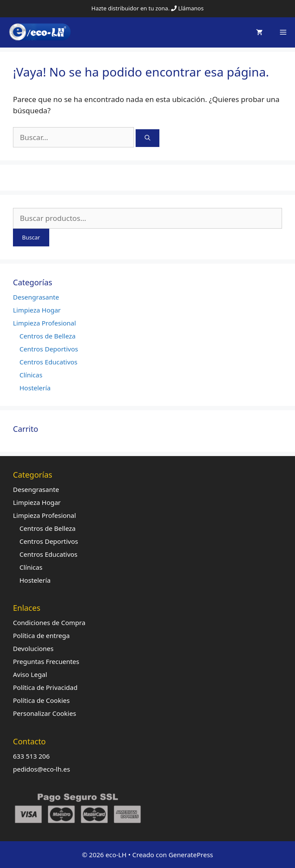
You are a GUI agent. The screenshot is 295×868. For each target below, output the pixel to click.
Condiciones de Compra (49, 622)
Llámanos (191, 8)
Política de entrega (41, 635)
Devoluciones (33, 648)
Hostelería (35, 388)
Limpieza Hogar (37, 310)
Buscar (31, 237)
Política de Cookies (41, 700)
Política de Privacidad (45, 687)
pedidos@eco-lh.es (41, 769)
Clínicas (31, 375)
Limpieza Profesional (44, 323)
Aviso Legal (30, 674)
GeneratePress (191, 855)
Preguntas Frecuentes (46, 661)
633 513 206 (31, 756)
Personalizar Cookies (44, 713)
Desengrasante (36, 297)
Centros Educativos (48, 362)
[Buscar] (147, 138)
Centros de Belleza (48, 336)
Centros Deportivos (49, 349)
